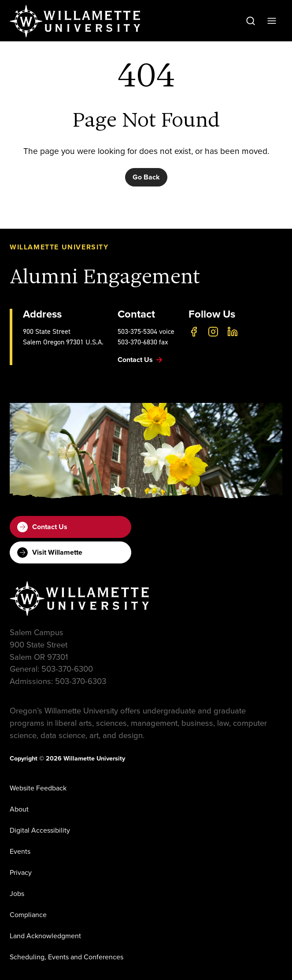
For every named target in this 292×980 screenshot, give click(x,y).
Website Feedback (38, 788)
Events (20, 851)
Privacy (21, 872)
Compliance (28, 915)
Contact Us (42, 527)
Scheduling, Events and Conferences (67, 957)
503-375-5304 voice (146, 331)
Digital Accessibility (40, 830)
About (19, 809)
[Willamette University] (76, 21)
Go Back (146, 177)
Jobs (17, 894)
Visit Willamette (50, 552)
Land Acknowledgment (45, 936)
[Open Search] (251, 21)
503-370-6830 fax (143, 342)
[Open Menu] (272, 21)
